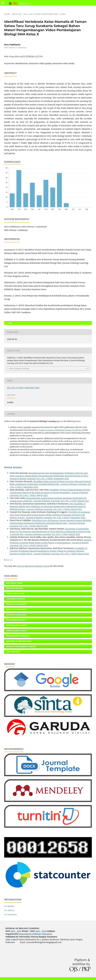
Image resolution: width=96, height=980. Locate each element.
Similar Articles (13, 467)
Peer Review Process (17, 636)
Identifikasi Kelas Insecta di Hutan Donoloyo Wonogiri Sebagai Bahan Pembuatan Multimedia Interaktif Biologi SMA (50, 483)
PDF (10, 323)
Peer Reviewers (14, 588)
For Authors (9, 910)
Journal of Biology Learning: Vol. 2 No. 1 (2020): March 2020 (47, 525)
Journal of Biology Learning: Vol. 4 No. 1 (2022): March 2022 (54, 509)
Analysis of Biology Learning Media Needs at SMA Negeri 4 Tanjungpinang (51, 541)
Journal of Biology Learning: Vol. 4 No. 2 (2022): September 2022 (56, 518)
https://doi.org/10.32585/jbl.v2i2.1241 (26, 56)
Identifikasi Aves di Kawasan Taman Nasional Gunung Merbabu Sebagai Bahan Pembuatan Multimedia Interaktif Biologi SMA (51, 522)
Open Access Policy (17, 631)
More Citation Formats (19, 368)
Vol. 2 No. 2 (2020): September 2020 (41, 14)
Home (7, 14)
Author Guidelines (16, 615)
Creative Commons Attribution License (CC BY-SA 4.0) (61, 430)
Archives (17, 14)
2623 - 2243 (16, 931)
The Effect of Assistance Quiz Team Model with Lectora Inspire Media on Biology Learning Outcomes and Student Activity (50, 515)
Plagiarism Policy (16, 620)
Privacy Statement (16, 604)
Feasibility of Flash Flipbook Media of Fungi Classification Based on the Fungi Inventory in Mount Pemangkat (50, 491)
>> (12, 560)
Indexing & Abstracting (19, 641)
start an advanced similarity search (33, 566)
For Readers (9, 906)
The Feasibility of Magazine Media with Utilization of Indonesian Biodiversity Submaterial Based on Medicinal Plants (48, 506)
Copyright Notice (15, 599)
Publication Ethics (16, 609)
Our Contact (13, 652)
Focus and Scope (15, 594)
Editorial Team (14, 583)
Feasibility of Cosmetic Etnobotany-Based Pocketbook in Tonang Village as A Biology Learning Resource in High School (48, 551)
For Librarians (10, 914)
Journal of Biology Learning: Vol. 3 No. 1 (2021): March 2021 (61, 501)
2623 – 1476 (41, 931)
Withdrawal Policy (17, 625)
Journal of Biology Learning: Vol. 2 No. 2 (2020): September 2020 (39, 479)
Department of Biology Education (36, 934)
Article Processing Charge (21, 646)
